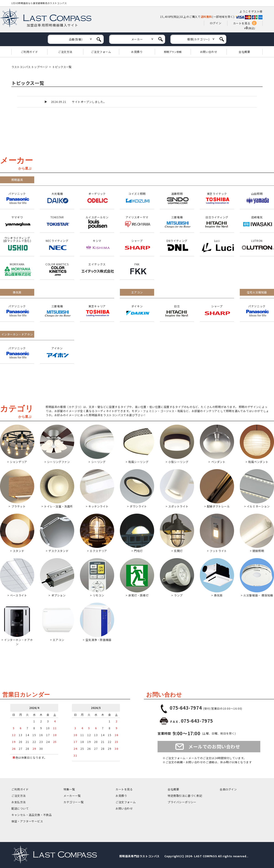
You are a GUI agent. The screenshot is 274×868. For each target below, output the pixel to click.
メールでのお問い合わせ (214, 746)
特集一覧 (69, 789)
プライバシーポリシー (182, 802)
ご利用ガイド (29, 52)
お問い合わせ (209, 52)
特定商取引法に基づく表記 (185, 796)
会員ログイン (228, 789)
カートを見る (242, 23)
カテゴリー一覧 (74, 802)
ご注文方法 (65, 52)
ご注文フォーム (101, 52)
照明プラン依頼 (173, 52)
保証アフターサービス (27, 821)
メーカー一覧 (72, 796)
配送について (20, 808)
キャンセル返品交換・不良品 (32, 815)
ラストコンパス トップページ (30, 67)
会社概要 (244, 52)
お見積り (137, 52)
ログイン (216, 23)
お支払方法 (19, 802)
